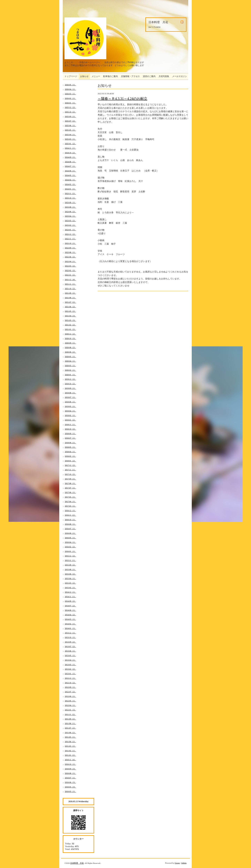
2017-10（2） (70, 474)
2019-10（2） (70, 384)
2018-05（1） (70, 447)
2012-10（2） (70, 683)
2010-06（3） (70, 782)
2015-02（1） (70, 587)
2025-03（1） (70, 139)
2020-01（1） (70, 375)
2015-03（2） (70, 583)
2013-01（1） (70, 674)
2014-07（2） (70, 606)
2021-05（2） (70, 311)
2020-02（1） (70, 370)
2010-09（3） (70, 769)
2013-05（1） (70, 655)
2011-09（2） (70, 719)
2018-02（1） (70, 456)
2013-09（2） (70, 642)
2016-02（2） (70, 547)
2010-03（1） (70, 791)
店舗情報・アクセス (130, 76)
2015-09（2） (70, 565)
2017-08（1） (70, 483)
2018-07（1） (70, 438)
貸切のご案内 (149, 76)
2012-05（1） (70, 701)
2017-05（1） (70, 497)
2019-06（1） (70, 402)
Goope (177, 863)
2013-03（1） (70, 665)
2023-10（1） (70, 198)
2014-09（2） (70, 601)
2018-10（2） (70, 429)
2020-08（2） (70, 347)
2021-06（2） (70, 307)
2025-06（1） (70, 125)
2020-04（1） (70, 361)
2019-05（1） (70, 406)
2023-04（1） (70, 216)
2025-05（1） (70, 130)
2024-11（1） (70, 148)
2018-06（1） (70, 443)
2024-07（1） (70, 166)
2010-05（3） (70, 787)
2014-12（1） (70, 592)
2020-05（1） (70, 356)
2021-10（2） (70, 289)
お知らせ (84, 76)
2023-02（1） (70, 225)
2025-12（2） (70, 107)
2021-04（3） (70, 316)
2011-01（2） (70, 755)
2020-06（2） (70, 352)
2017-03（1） (70, 506)
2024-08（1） (70, 162)
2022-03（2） (70, 266)
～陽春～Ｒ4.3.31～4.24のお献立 (122, 99)
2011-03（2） (70, 746)
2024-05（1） (70, 175)
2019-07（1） (70, 397)
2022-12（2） (70, 234)
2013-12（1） (70, 633)
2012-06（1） (70, 696)
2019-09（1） (70, 388)
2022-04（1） (70, 261)
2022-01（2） (70, 275)
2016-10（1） (70, 520)
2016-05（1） (70, 538)
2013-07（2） (70, 646)
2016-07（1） (70, 529)
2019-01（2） (70, 420)
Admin (184, 863)
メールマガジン (180, 76)
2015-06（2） (70, 574)
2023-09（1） (70, 202)
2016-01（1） (70, 551)
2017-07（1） (70, 488)
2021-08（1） (70, 298)
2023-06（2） (70, 212)
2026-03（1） (70, 94)
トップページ (71, 76)
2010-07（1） (70, 778)
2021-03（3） (70, 320)
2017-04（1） (70, 501)
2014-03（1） (70, 619)
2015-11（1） (70, 560)
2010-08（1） (70, 773)
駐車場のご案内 (111, 76)
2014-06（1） (70, 610)
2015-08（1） (70, 569)
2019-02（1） (70, 415)
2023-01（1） (70, 230)
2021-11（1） (70, 284)
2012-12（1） (70, 678)
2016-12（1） (70, 510)
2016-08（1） (70, 524)
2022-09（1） (70, 248)
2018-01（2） (70, 461)
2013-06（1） (70, 651)
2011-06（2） (70, 732)
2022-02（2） (70, 270)
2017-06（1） (70, 492)
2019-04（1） (70, 411)
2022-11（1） (70, 239)
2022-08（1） (70, 252)
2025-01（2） (70, 144)
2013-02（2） (70, 669)
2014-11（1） (70, 597)
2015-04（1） (70, 578)
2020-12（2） (70, 334)
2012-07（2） (70, 692)
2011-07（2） (70, 728)
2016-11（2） (70, 515)
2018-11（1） (70, 424)
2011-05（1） (70, 737)
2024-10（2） (70, 153)
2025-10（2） (70, 112)
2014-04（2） (70, 615)
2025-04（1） (70, 135)
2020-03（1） (70, 366)
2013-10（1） (70, 637)
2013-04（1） (70, 660)
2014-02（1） (70, 624)
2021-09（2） (70, 293)
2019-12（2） (70, 379)
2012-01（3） (70, 710)
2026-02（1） (70, 98)
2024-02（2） (70, 184)
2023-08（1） (70, 207)
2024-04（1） (70, 180)
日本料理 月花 (77, 863)
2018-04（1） (70, 452)
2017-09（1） (70, 479)
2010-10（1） (70, 764)
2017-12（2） (70, 465)
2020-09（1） (70, 343)
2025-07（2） (70, 121)
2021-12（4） (70, 279)
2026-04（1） (70, 89)
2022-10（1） (70, 243)
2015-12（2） (70, 556)
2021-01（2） (70, 329)
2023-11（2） (70, 193)
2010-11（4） (70, 760)
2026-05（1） (70, 85)
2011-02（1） (70, 751)
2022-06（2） (70, 257)
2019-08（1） (70, 393)
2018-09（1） (70, 433)
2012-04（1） (70, 705)
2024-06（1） (70, 171)
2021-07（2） (70, 302)
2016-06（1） (70, 533)
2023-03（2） (70, 221)
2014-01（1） (70, 628)
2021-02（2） (70, 325)
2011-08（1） (70, 723)
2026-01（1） (70, 103)
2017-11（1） (70, 470)
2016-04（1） (70, 542)
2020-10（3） (70, 338)
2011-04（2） (70, 742)
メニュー (96, 76)
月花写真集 (164, 76)
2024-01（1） (70, 189)
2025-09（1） (70, 116)
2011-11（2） (70, 714)
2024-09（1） (70, 157)
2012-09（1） (70, 687)
